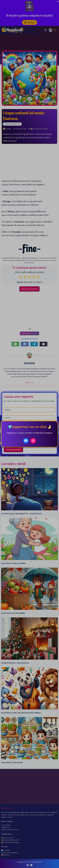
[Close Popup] (57, 423)
